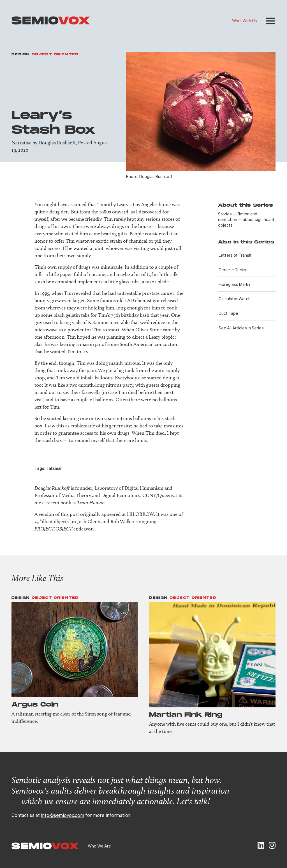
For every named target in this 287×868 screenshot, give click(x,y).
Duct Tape (228, 313)
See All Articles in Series (241, 328)
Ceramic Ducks (232, 270)
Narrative (21, 143)
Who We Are (99, 846)
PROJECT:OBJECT (53, 529)
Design (21, 54)
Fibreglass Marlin (234, 284)
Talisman (54, 468)
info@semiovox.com (63, 815)
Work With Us (245, 20)
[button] (271, 21)
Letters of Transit (235, 255)
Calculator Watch (235, 299)
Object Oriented (55, 54)
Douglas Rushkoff (57, 143)
